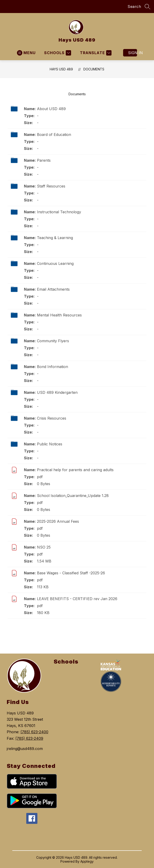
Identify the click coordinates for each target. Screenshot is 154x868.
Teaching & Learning (55, 238)
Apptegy (87, 861)
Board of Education (54, 135)
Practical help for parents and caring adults (75, 470)
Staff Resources (51, 186)
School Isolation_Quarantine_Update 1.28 (73, 496)
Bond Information (52, 367)
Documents (94, 69)
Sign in (133, 53)
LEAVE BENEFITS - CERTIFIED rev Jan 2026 (77, 599)
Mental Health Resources (59, 315)
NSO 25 (44, 547)
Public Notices (50, 444)
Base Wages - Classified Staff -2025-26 (71, 573)
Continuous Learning (55, 263)
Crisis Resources (52, 418)
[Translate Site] (95, 53)
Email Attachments (53, 289)
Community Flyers (53, 341)
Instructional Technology (59, 212)
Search (134, 7)
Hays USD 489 (61, 69)
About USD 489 (51, 109)
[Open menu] (26, 53)
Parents (44, 160)
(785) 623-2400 (34, 732)
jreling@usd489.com (25, 749)
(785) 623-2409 (29, 738)
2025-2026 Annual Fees (58, 521)
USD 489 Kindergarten (57, 392)
